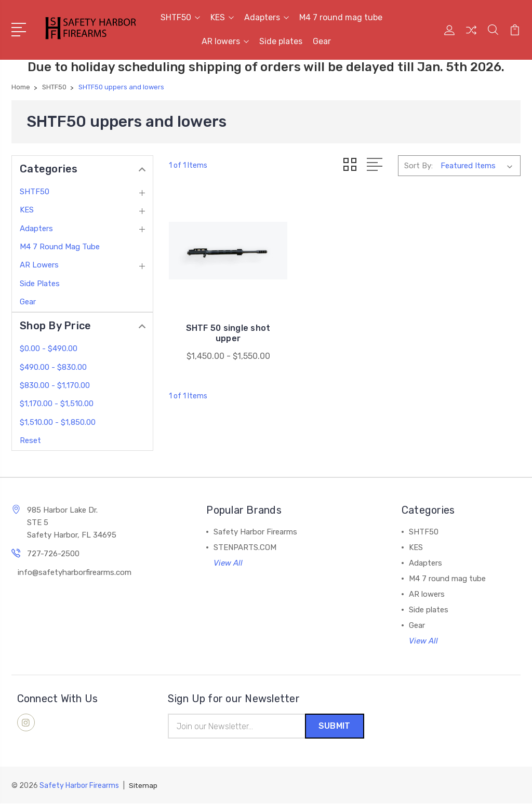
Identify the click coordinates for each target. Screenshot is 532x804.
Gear (322, 41)
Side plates (281, 41)
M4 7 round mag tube (341, 17)
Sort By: (418, 165)
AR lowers (225, 41)
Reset (30, 440)
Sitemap (143, 786)
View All (228, 563)
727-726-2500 (53, 554)
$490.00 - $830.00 (53, 367)
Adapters (267, 17)
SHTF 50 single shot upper (224, 324)
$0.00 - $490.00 (49, 349)
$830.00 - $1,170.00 (55, 385)
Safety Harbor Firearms (255, 532)
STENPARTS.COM (245, 547)
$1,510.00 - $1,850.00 (58, 422)
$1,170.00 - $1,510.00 (57, 404)
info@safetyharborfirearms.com (75, 572)
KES (222, 17)
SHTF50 (180, 17)
